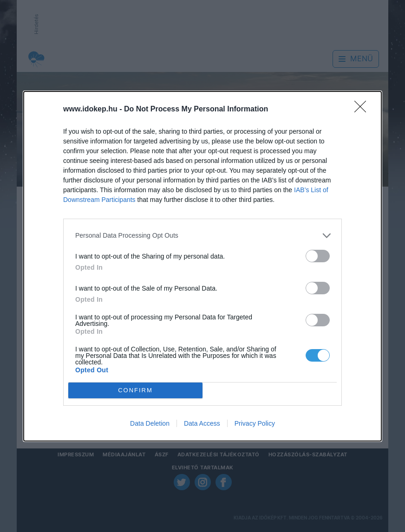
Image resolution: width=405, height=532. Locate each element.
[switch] (318, 256)
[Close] (363, 110)
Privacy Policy (255, 423)
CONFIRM (135, 390)
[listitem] (202, 236)
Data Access (202, 423)
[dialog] (202, 266)
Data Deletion (150, 423)
